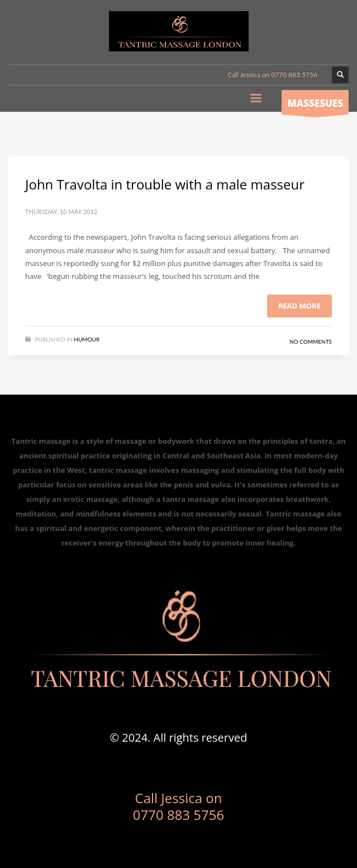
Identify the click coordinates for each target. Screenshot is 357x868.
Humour (87, 339)
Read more (299, 306)
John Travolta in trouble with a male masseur (165, 184)
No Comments (311, 341)
